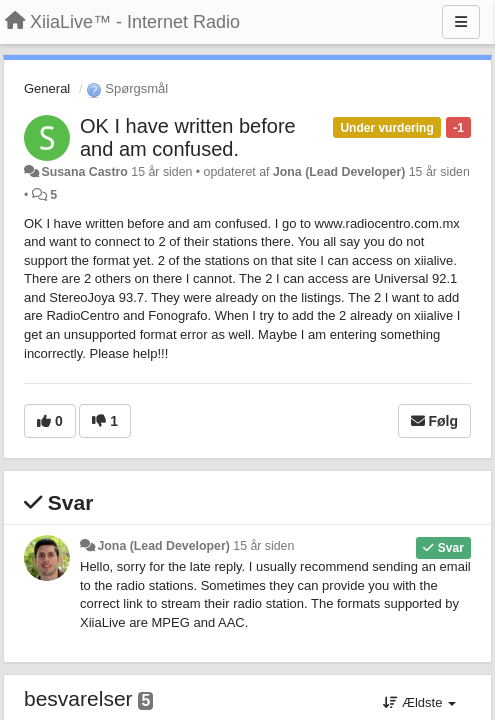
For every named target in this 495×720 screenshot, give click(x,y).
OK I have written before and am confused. (188, 137)
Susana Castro (84, 172)
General (47, 88)
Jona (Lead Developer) (339, 172)
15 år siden (263, 546)
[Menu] (461, 22)
